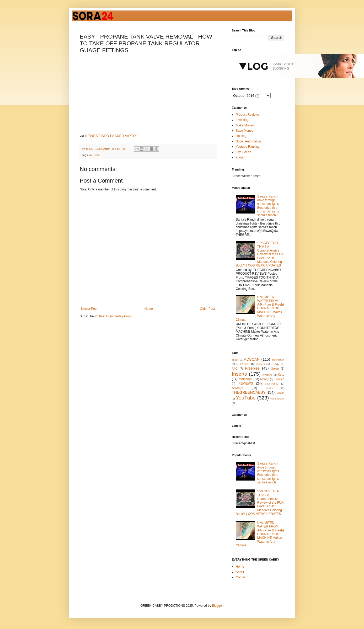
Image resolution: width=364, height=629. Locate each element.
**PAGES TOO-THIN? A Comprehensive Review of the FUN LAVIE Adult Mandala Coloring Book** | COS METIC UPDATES (260, 254)
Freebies (252, 368)
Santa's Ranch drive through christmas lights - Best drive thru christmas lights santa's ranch (269, 206)
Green (275, 369)
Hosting (241, 136)
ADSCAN (252, 359)
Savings (237, 388)
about (240, 157)
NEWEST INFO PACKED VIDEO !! (112, 136)
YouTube (94, 155)
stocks (269, 388)
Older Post (207, 309)
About (240, 572)
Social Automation (248, 141)
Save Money (245, 131)
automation (278, 360)
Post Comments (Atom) (115, 316)
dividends (262, 364)
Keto (281, 375)
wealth (281, 393)
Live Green (243, 152)
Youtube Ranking (248, 147)
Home (149, 309)
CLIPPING (243, 364)
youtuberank (277, 399)
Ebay (276, 364)
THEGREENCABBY (249, 392)
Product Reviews (248, 115)
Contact (241, 577)
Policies (279, 379)
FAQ (235, 369)
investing (267, 375)
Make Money (245, 125)
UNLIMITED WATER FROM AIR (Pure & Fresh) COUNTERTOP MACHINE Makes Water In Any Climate (260, 308)
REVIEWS (246, 383)
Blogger (218, 606)
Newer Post (89, 309)
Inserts (239, 374)
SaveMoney (272, 384)
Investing (242, 120)
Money (265, 379)
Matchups (245, 379)
